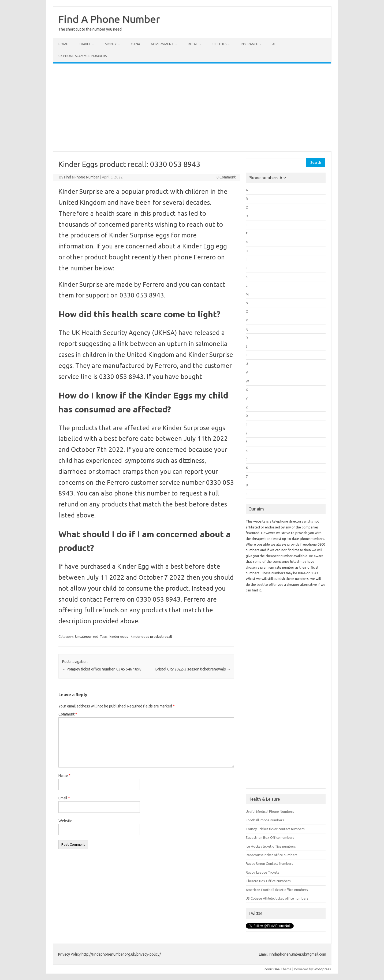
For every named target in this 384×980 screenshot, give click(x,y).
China (135, 44)
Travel (85, 44)
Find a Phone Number (82, 177)
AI (274, 44)
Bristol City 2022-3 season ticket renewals (193, 669)
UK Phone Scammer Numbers (83, 56)
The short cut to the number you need (90, 29)
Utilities (219, 44)
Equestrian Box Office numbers (270, 837)
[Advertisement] (192, 107)
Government (162, 44)
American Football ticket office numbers (277, 890)
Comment (68, 714)
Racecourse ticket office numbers (272, 855)
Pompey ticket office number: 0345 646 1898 (102, 669)
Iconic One (272, 969)
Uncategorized (87, 636)
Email (64, 798)
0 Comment (226, 177)
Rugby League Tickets (262, 872)
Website (65, 821)
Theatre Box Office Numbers (268, 881)
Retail (193, 44)
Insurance (249, 44)
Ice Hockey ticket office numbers (271, 846)
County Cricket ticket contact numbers (275, 829)
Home (63, 44)
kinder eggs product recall (151, 636)
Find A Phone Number (109, 19)
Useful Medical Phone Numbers (270, 811)
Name (64, 776)
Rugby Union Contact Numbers (269, 863)
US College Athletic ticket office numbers (277, 898)
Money (111, 44)
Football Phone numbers (265, 820)
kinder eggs (119, 636)
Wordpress (322, 969)
